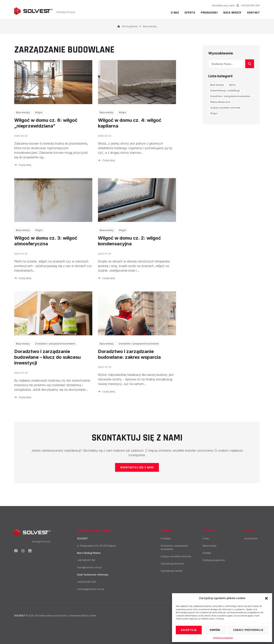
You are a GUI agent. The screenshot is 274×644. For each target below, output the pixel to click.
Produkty (166, 538)
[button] (266, 598)
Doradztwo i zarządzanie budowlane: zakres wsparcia (129, 354)
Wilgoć (39, 112)
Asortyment (251, 538)
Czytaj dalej (23, 165)
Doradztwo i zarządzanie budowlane (55, 344)
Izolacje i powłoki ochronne (225, 108)
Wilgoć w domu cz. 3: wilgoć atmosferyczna (46, 241)
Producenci (209, 13)
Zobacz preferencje (248, 630)
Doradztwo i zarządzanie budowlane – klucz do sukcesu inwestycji (47, 357)
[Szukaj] (250, 64)
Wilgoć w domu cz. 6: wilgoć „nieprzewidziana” (46, 123)
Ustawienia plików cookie (82, 616)
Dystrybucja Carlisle (172, 571)
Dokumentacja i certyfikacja (225, 90)
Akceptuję (189, 630)
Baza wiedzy (232, 13)
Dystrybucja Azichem (172, 564)
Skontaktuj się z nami (137, 467)
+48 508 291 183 (86, 560)
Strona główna (127, 26)
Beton (232, 85)
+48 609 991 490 (248, 5)
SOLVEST (209, 531)
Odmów (215, 630)
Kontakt (254, 13)
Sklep (249, 531)
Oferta (190, 13)
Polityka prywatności (223, 638)
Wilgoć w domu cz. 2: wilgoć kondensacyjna (129, 241)
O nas (175, 13)
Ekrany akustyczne (220, 102)
